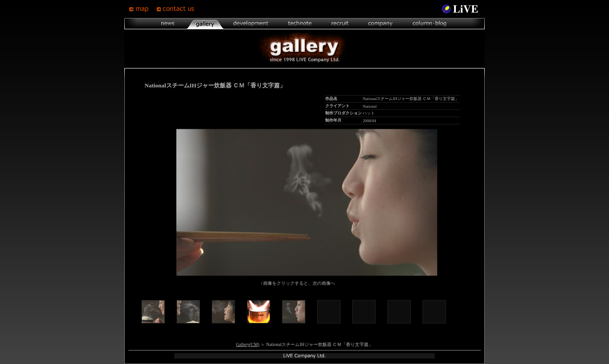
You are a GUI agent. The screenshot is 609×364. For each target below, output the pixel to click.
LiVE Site (460, 9)
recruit (340, 24)
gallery (205, 24)
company (380, 24)
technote (300, 24)
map (143, 9)
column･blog (429, 24)
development (251, 24)
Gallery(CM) (248, 344)
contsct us (177, 9)
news (168, 24)
